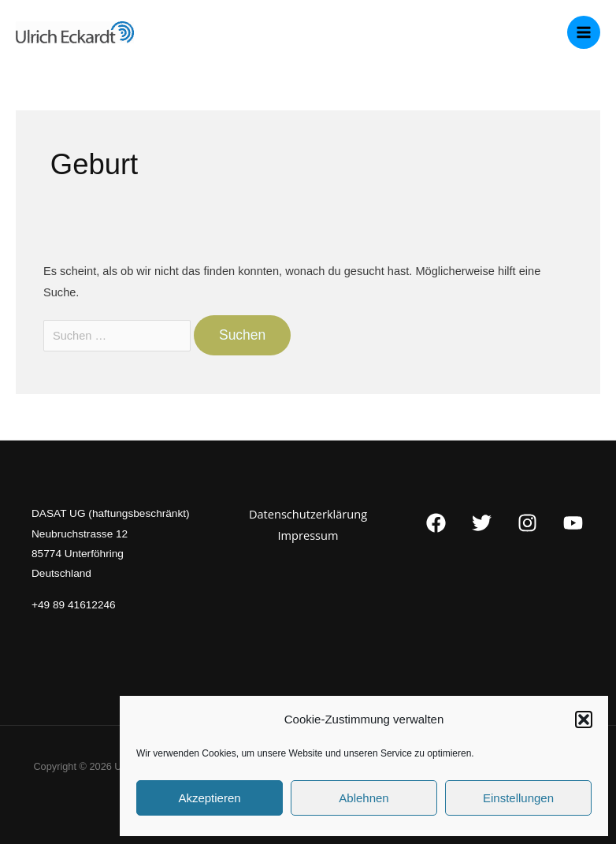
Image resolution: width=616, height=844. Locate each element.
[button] (584, 719)
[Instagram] (527, 523)
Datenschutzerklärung (308, 514)
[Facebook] (436, 523)
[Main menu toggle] (584, 32)
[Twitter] (482, 523)
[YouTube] (573, 523)
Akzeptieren (209, 798)
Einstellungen (518, 798)
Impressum (308, 535)
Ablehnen (364, 798)
